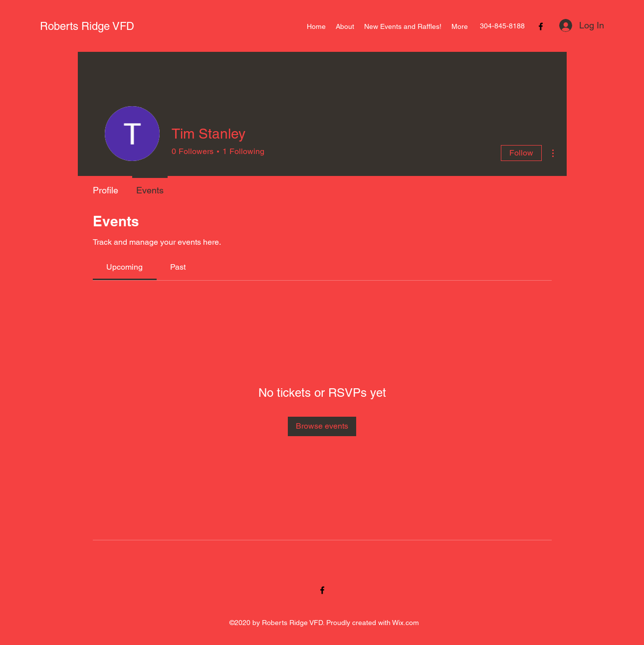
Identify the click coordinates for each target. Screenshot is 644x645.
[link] (124, 267)
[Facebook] (541, 26)
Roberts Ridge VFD (87, 26)
